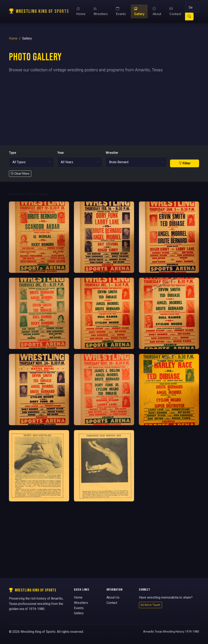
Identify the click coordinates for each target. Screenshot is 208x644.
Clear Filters (20, 174)
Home (81, 11)
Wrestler (112, 153)
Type (12, 153)
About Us (113, 597)
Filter (185, 163)
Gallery (139, 11)
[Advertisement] (104, 105)
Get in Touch (151, 605)
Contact (175, 11)
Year (61, 153)
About (157, 11)
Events (121, 11)
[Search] (192, 8)
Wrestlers (101, 11)
